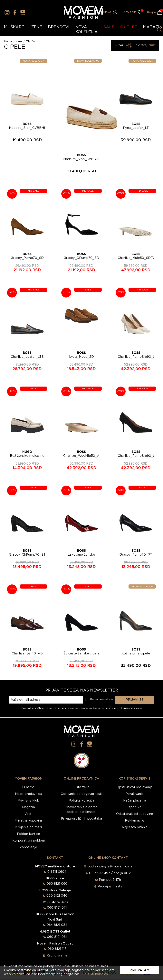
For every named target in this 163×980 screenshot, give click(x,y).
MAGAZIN (153, 27)
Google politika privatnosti (95, 708)
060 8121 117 (57, 949)
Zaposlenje (28, 847)
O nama (28, 787)
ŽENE (37, 27)
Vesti (28, 814)
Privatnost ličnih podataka (81, 819)
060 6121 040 (57, 896)
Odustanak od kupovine (135, 814)
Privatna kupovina (29, 821)
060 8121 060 (57, 884)
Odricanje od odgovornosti (81, 794)
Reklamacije (135, 821)
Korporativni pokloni (29, 841)
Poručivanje (135, 794)
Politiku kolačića (95, 974)
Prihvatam (139, 970)
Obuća (30, 42)
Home (8, 42)
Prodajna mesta (110, 886)
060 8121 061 (57, 937)
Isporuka (134, 807)
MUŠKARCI (15, 27)
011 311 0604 (57, 872)
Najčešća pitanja (135, 827)
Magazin (29, 807)
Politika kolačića (81, 801)
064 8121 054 (57, 925)
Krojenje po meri (29, 827)
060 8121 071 (57, 908)
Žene (19, 42)
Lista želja (81, 787)
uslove (109, 700)
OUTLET (129, 27)
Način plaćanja (135, 801)
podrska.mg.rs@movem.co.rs (110, 866)
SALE (109, 27)
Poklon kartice (29, 834)
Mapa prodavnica (28, 794)
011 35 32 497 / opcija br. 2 (110, 873)
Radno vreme (57, 955)
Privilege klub (28, 801)
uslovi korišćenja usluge (128, 708)
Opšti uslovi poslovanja (134, 787)
